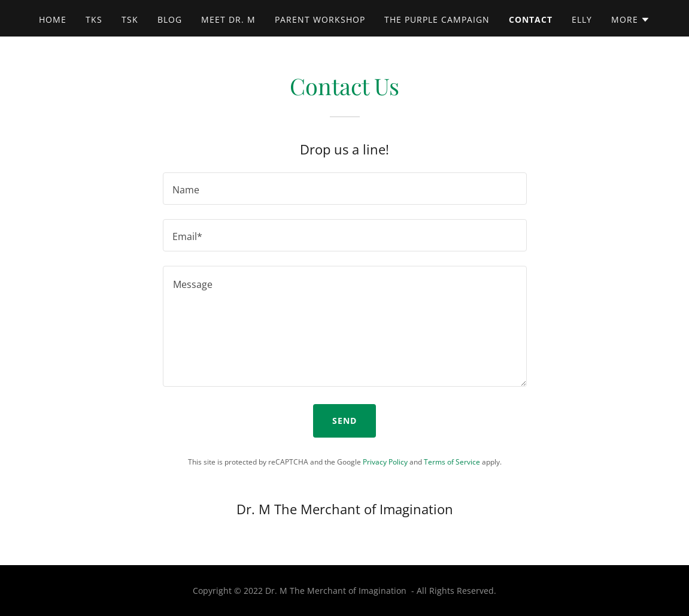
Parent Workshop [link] (320, 19)
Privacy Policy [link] (385, 462)
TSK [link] (130, 19)
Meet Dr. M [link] (228, 19)
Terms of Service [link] (452, 462)
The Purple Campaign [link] (437, 19)
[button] (631, 20)
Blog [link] (170, 19)
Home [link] (53, 19)
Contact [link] (531, 19)
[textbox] (345, 189)
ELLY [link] (582, 19)
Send (344, 421)
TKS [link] (94, 19)
